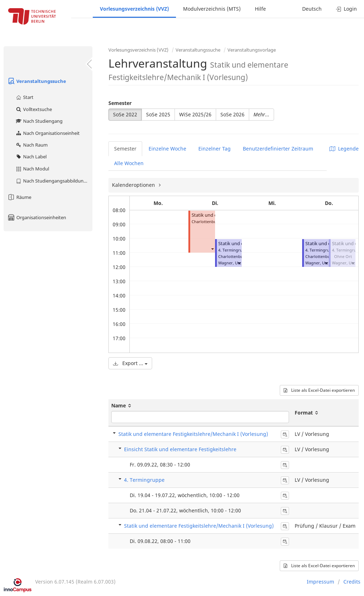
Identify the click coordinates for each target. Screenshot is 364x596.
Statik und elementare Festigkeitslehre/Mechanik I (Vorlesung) (193, 434)
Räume (19, 197)
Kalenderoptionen (134, 185)
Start (24, 97)
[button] (212, 249)
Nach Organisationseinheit (47, 133)
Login (346, 9)
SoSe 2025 (158, 114)
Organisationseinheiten (37, 217)
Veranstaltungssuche (37, 81)
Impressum (320, 582)
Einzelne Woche (167, 149)
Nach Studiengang (39, 121)
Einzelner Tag (215, 149)
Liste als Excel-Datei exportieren (319, 390)
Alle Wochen (129, 163)
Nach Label (31, 157)
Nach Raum (31, 145)
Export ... (130, 363)
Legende (344, 149)
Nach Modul (32, 169)
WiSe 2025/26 (195, 114)
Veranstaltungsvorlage (252, 50)
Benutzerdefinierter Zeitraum (278, 149)
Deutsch (312, 9)
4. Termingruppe (144, 480)
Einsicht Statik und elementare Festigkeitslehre (180, 449)
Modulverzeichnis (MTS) (212, 9)
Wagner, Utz (230, 263)
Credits (352, 582)
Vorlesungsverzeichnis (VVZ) (134, 9)
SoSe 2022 (125, 114)
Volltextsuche (34, 109)
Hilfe (260, 9)
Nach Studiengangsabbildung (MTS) (54, 181)
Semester (120, 103)
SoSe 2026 (232, 114)
